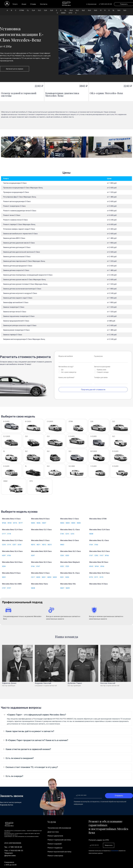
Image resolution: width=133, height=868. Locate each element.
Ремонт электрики (55, 853)
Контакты (44, 4)
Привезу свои (101, 367)
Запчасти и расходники (102, 364)
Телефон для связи (101, 375)
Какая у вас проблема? (66, 375)
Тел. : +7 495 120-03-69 (13, 845)
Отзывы (33, 4)
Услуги (15, 4)
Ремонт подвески (55, 845)
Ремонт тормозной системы (59, 837)
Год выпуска (98, 354)
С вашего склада (103, 370)
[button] (3, 145)
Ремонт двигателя (55, 833)
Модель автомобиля (66, 354)
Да (62, 367)
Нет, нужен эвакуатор (69, 370)
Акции (24, 4)
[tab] (66, 712)
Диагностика (53, 829)
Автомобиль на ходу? (66, 364)
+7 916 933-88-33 (16, 848)
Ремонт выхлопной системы (59, 849)
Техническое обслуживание (59, 825)
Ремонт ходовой (54, 841)
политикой (115, 848)
